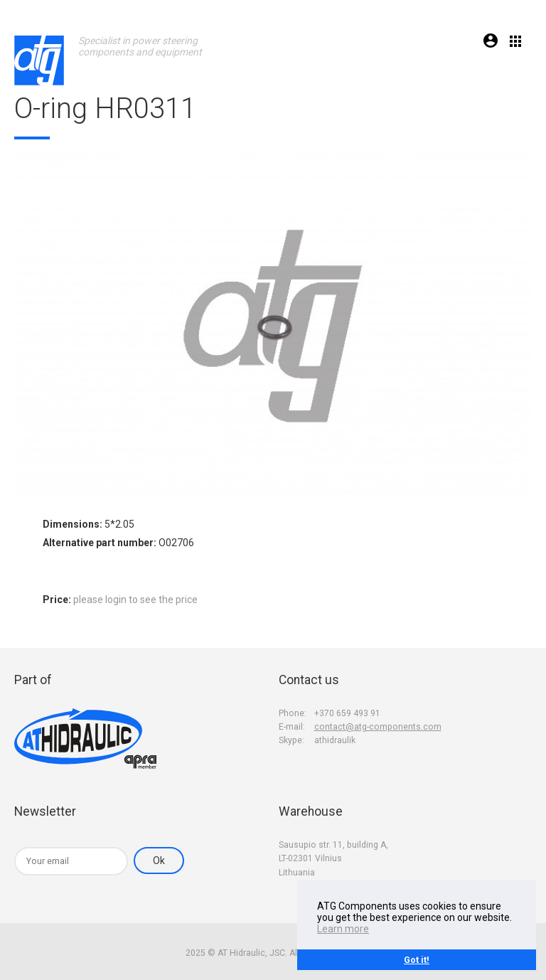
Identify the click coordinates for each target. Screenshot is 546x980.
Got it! (417, 960)
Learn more (343, 929)
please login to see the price (135, 600)
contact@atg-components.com (378, 727)
